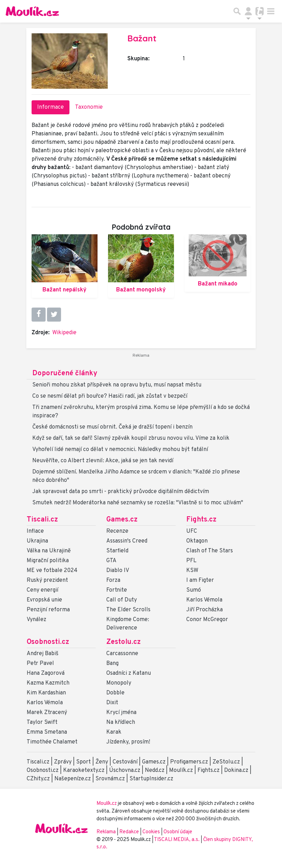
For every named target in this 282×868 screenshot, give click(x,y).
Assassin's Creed (127, 541)
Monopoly (119, 683)
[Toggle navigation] (271, 11)
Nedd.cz (155, 771)
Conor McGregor (207, 620)
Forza (113, 580)
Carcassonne (122, 654)
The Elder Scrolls (128, 610)
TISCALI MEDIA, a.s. (177, 840)
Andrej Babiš (43, 654)
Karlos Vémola (204, 600)
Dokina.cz (236, 771)
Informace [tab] (51, 107)
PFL (191, 561)
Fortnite (117, 590)
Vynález (36, 620)
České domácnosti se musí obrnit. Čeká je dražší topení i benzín (112, 427)
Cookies (151, 832)
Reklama (106, 832)
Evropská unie (44, 600)
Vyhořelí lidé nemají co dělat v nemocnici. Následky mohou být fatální (120, 450)
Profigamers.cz (189, 762)
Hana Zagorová (46, 673)
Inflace (35, 531)
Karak (114, 732)
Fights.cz (201, 520)
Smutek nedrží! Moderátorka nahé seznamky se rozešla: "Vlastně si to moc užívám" (138, 503)
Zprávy (63, 762)
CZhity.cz (38, 779)
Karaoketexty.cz (84, 771)
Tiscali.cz (42, 520)
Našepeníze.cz (73, 779)
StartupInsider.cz (151, 779)
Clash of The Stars (210, 551)
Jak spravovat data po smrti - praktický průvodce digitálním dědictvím (121, 492)
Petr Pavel (40, 664)
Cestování (125, 762)
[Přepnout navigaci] (248, 11)
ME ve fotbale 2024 (52, 571)
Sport (83, 762)
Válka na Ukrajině (49, 551)
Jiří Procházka (204, 610)
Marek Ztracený (47, 713)
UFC (192, 531)
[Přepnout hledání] (237, 11)
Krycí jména (121, 713)
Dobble (115, 693)
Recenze (117, 531)
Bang (112, 664)
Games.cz (122, 520)
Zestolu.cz (123, 642)
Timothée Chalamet (52, 742)
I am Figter (200, 580)
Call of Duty (122, 600)
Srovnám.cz (110, 779)
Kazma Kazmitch (48, 683)
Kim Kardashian (46, 693)
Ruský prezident (47, 580)
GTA (111, 561)
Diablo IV (118, 571)
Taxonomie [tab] (89, 107)
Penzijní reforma (48, 610)
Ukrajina (37, 541)
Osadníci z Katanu (129, 673)
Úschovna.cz (125, 771)
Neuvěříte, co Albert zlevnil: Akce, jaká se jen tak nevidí (103, 461)
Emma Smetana (47, 732)
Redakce (129, 832)
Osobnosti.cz (48, 642)
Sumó (194, 590)
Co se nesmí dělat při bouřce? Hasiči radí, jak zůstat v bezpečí (110, 396)
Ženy (102, 762)
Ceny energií (42, 590)
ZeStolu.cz (226, 762)
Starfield (117, 551)
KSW (192, 571)
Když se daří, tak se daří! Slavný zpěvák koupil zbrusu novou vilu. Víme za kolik (131, 438)
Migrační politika (48, 561)
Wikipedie (64, 333)
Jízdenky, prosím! (128, 742)
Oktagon (197, 541)
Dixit (112, 703)
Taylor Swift (42, 722)
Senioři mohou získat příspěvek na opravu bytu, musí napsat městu (117, 385)
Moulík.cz (181, 771)
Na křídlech (121, 722)
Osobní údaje (178, 832)
